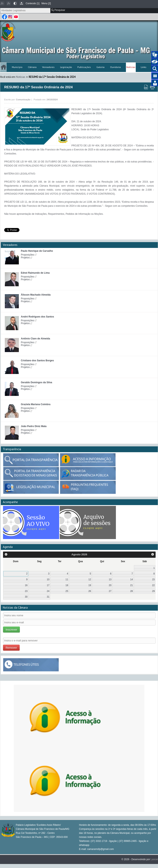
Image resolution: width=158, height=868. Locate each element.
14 (131, 579)
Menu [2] (46, 3)
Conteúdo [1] (33, 3)
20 (110, 585)
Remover (11, 648)
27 (110, 591)
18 (67, 585)
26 (90, 591)
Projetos (25, 258)
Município (17, 67)
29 (153, 591)
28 (131, 591)
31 (48, 597)
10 (48, 579)
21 (131, 585)
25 (67, 591)
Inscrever (11, 630)
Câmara (32, 67)
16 (26, 585)
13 (110, 579)
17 (48, 585)
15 (153, 579)
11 (67, 579)
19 (90, 585)
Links (144, 67)
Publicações (84, 67)
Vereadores (48, 67)
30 (26, 597)
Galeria (100, 67)
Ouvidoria (115, 67)
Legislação (66, 67)
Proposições (27, 255)
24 (48, 591)
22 (153, 585)
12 (90, 579)
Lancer (154, 859)
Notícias (131, 67)
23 (26, 591)
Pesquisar (58, 10)
